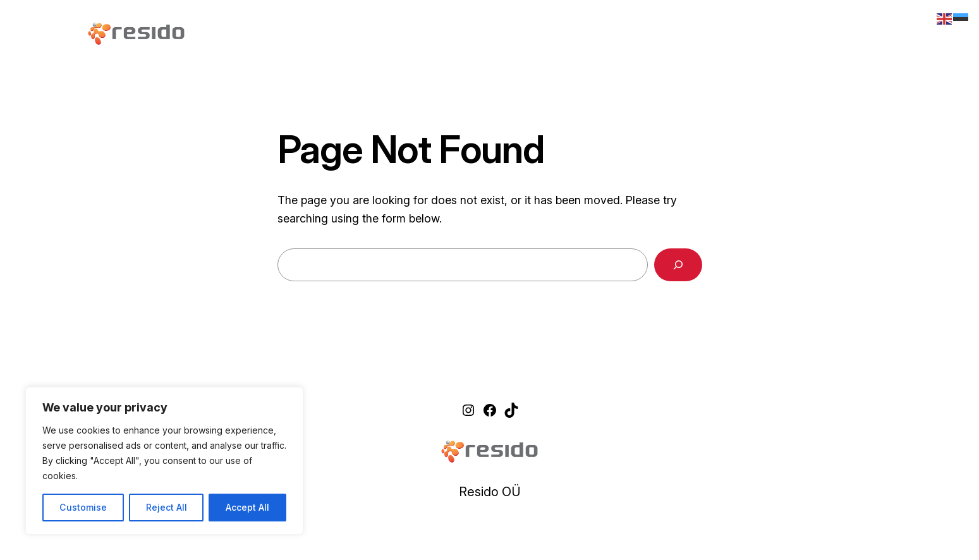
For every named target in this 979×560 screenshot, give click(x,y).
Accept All (247, 507)
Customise (83, 507)
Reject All (167, 507)
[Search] (678, 265)
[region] (164, 461)
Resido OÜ (490, 492)
